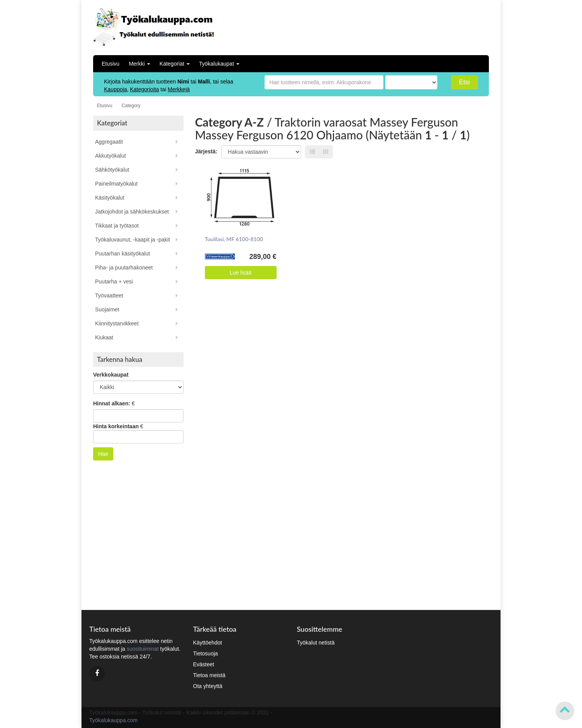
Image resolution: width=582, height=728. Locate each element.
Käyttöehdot (208, 643)
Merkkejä (179, 89)
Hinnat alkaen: (112, 403)
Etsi (464, 82)
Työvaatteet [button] (109, 295)
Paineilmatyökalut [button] (116, 184)
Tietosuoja (206, 653)
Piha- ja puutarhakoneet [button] (124, 268)
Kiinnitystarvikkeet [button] (117, 323)
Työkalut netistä (316, 643)
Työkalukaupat (219, 64)
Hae (103, 454)
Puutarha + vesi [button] (114, 281)
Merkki (139, 64)
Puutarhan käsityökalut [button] (123, 254)
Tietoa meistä (210, 675)
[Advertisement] (438, 25)
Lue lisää (241, 273)
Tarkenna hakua (120, 359)
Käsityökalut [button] (110, 198)
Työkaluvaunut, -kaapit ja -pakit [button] (133, 240)
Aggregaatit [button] (109, 142)
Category (131, 106)
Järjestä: (206, 151)
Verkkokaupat (111, 375)
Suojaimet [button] (107, 309)
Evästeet (204, 664)
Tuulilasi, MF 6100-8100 (234, 239)
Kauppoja (115, 89)
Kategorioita (145, 89)
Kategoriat (175, 64)
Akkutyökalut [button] (110, 156)
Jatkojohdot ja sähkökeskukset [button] (132, 212)
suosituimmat (142, 649)
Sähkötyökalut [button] (112, 170)
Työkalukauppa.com (113, 720)
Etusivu (111, 64)
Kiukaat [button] (104, 337)
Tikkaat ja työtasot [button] (117, 226)
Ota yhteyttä (208, 686)
